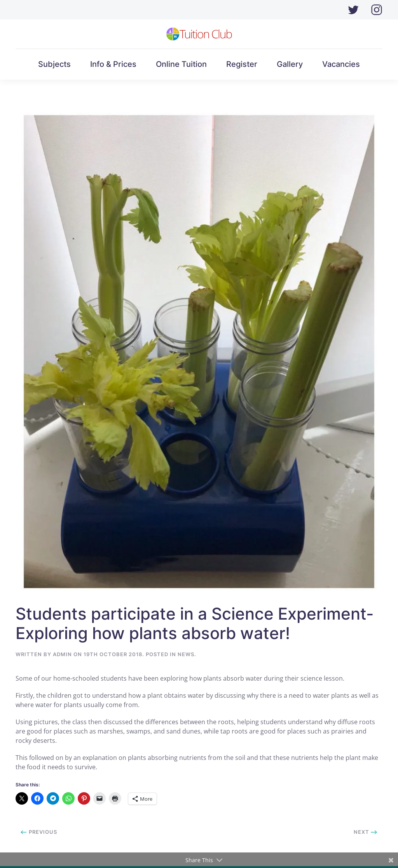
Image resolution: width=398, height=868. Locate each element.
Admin (62, 654)
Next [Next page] (366, 832)
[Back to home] (199, 34)
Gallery (290, 64)
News (186, 654)
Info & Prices (113, 64)
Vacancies (341, 64)
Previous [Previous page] (39, 832)
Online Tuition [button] (181, 64)
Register (242, 64)
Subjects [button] (54, 64)
